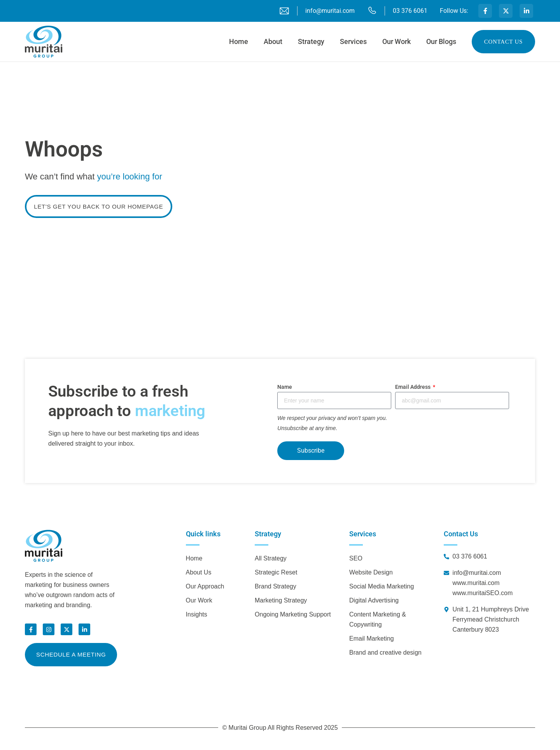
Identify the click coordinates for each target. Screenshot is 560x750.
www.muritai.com (476, 583)
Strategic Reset (276, 572)
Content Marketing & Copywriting (378, 619)
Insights (197, 614)
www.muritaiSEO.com (483, 593)
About (273, 41)
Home (239, 41)
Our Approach (205, 586)
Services (353, 41)
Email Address (413, 387)
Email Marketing (372, 638)
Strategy (311, 41)
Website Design (371, 572)
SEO (356, 558)
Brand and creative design (385, 653)
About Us (199, 572)
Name (285, 387)
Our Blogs (441, 41)
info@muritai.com (477, 573)
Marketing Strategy (281, 600)
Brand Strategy (276, 586)
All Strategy (271, 558)
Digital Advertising (374, 600)
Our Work (396, 41)
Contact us (503, 42)
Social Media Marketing (381, 586)
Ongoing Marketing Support (293, 614)
